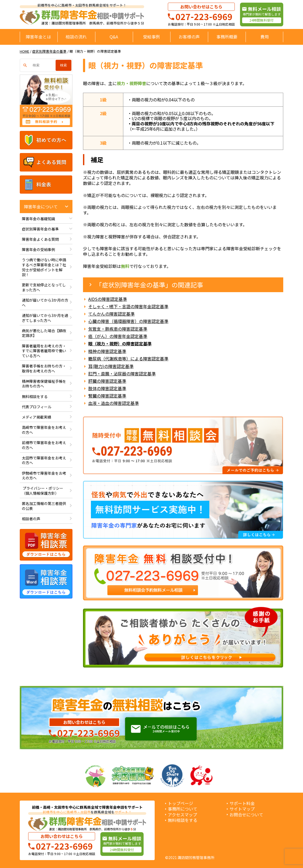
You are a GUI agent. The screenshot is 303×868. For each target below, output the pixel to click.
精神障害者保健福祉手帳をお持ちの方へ (44, 384)
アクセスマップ (182, 815)
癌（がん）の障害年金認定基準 (118, 336)
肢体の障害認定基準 (107, 388)
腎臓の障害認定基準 (107, 396)
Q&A (114, 37)
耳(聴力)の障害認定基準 (111, 366)
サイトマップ (242, 809)
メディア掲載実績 (36, 417)
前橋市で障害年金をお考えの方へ (44, 445)
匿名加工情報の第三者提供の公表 (44, 506)
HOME (25, 51)
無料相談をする (35, 396)
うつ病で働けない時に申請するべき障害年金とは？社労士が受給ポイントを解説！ (44, 267)
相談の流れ (76, 37)
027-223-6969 (204, 16)
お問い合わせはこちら (201, 7)
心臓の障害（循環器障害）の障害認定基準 (128, 321)
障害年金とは (38, 37)
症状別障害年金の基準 (49, 51)
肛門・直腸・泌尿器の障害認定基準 (122, 374)
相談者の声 (31, 519)
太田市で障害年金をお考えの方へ (44, 460)
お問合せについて (246, 815)
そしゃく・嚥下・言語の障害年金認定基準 (128, 307)
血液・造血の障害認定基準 (114, 403)
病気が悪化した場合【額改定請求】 (44, 333)
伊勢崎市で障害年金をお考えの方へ (44, 476)
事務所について (183, 809)
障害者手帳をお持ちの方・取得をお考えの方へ (44, 368)
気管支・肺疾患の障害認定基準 (118, 329)
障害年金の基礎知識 (38, 219)
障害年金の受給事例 (38, 249)
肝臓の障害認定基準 (107, 381)
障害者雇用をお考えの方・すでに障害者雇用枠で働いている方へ (44, 351)
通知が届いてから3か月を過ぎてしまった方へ (45, 318)
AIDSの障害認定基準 (108, 299)
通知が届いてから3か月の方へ (45, 303)
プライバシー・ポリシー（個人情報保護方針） (43, 491)
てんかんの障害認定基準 (111, 314)
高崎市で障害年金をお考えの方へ (44, 430)
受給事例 (151, 37)
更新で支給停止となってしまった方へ (44, 287)
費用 (265, 37)
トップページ (180, 803)
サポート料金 (242, 803)
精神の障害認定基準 (107, 351)
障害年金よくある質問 (40, 239)
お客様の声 (189, 37)
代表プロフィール (37, 407)
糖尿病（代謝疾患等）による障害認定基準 (128, 359)
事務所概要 (227, 37)
